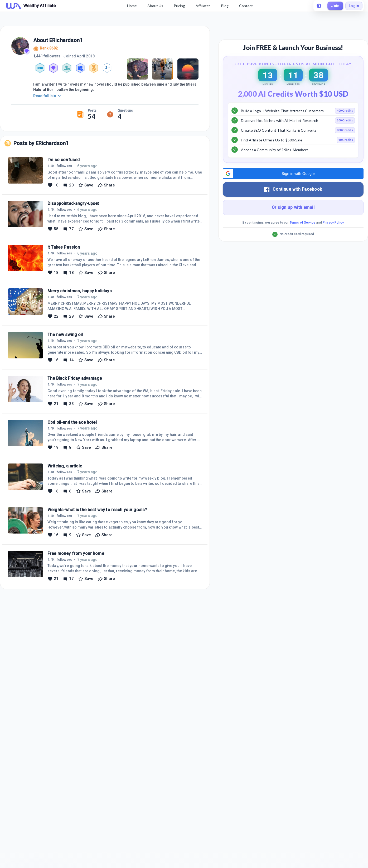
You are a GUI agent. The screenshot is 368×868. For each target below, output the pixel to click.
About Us (155, 6)
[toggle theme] (319, 6)
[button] (293, 174)
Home (132, 6)
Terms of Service (302, 223)
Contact (246, 6)
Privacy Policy (333, 223)
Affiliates (203, 6)
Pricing (179, 6)
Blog (225, 6)
